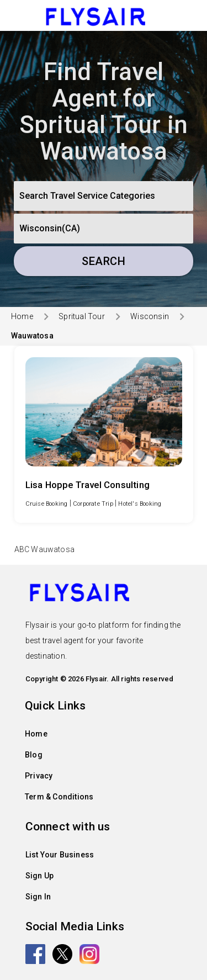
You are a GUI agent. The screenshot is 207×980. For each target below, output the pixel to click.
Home (22, 316)
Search (104, 261)
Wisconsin (150, 316)
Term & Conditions (59, 797)
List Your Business (60, 855)
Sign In (38, 897)
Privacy (39, 776)
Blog (34, 755)
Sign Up (39, 876)
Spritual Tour (82, 316)
